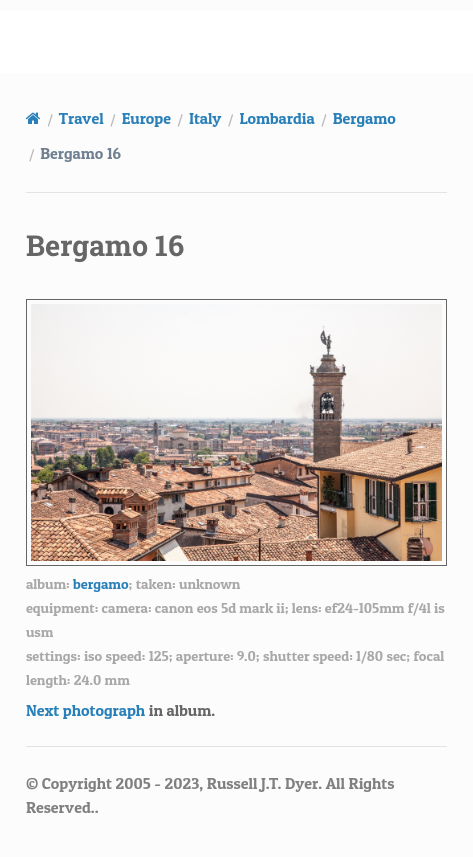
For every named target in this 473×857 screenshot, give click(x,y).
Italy (205, 118)
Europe (146, 118)
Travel (81, 118)
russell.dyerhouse (249, 41)
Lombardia (276, 118)
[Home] (33, 118)
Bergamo (364, 118)
